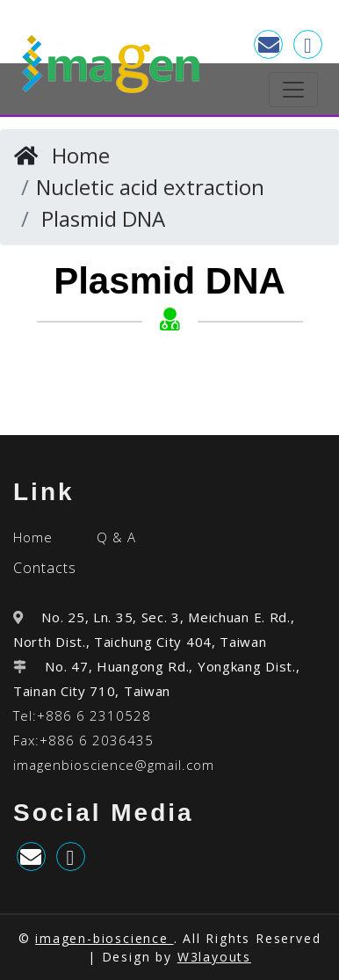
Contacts (45, 568)
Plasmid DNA (103, 218)
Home (81, 155)
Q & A (116, 537)
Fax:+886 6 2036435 (83, 740)
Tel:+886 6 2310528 (82, 715)
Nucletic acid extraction (150, 187)
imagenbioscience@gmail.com (114, 765)
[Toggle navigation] (293, 90)
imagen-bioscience (104, 938)
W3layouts (214, 957)
